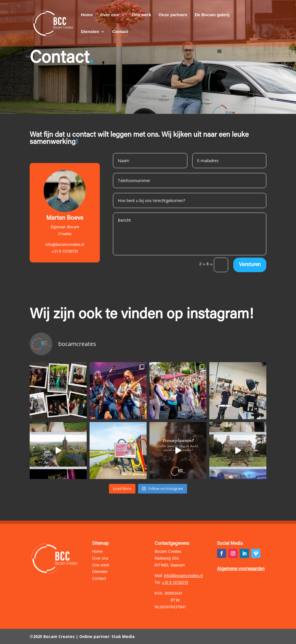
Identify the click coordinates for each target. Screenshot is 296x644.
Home (87, 15)
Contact (120, 32)
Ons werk (142, 15)
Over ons (109, 15)
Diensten (90, 32)
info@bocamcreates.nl (65, 245)
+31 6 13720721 (175, 583)
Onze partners (173, 15)
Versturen (250, 265)
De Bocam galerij (212, 15)
